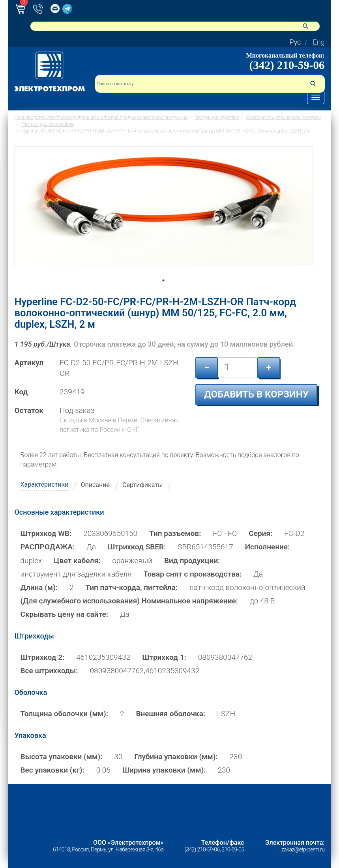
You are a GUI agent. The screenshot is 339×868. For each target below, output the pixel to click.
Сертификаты (142, 485)
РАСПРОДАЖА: (47, 547)
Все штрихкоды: (49, 671)
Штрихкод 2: (42, 657)
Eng (318, 42)
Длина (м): (39, 587)
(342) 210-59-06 (287, 65)
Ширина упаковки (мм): (164, 770)
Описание (96, 485)
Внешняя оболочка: (170, 714)
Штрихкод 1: (164, 657)
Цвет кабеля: (77, 561)
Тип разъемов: (175, 533)
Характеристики (44, 484)
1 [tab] (163, 291)
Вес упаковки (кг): (52, 770)
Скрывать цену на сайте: (64, 614)
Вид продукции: (192, 561)
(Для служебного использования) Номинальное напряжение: (129, 601)
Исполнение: (268, 547)
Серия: (260, 533)
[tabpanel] (163, 215)
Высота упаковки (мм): (61, 757)
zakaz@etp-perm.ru (303, 849)
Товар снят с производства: (192, 574)
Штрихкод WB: (46, 533)
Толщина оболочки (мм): (64, 714)
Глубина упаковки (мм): (176, 757)
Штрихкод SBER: (137, 547)
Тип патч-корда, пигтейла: (132, 587)
